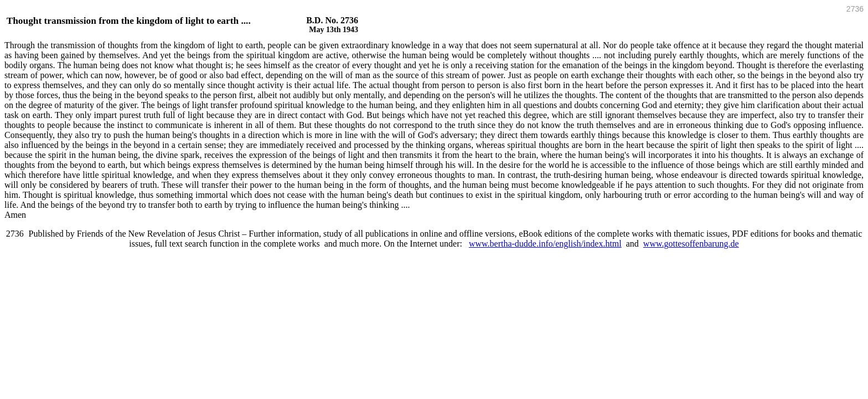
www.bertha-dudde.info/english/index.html (545, 244)
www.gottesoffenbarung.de (691, 244)
